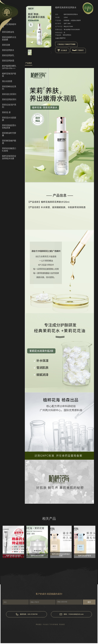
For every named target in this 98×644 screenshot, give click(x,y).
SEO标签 (55, 624)
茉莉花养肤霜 (8, 61)
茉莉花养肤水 (8, 50)
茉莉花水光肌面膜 (9, 119)
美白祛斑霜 (7, 81)
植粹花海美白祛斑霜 (13, 556)
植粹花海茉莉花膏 (37, 556)
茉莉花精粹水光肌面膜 (9, 38)
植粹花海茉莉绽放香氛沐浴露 (9, 157)
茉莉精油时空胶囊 (9, 134)
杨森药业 (63, 38)
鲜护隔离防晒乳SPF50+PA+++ (9, 67)
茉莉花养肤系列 (9, 99)
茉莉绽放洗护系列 (9, 106)
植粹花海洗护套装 (9, 75)
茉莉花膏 (6, 45)
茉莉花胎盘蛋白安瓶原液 (9, 126)
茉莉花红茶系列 (9, 94)
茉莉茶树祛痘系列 (9, 88)
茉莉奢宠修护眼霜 (9, 142)
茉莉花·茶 (6, 112)
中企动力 (46, 624)
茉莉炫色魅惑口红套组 (9, 150)
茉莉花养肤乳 (8, 55)
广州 (50, 624)
